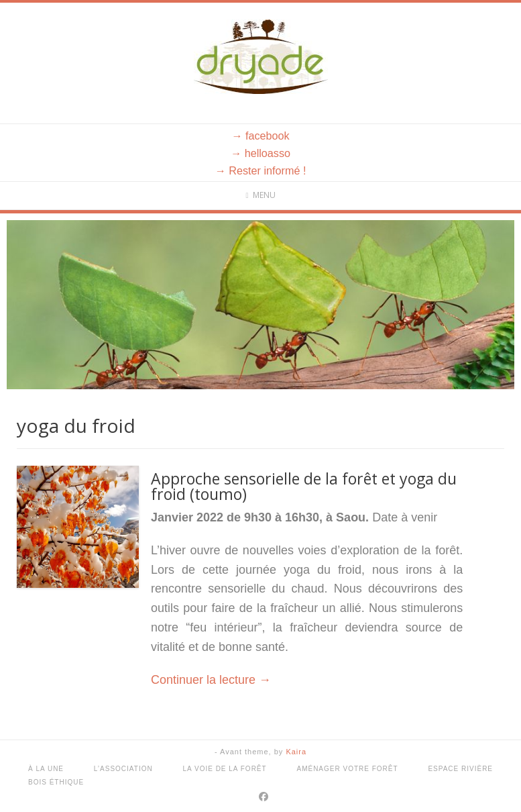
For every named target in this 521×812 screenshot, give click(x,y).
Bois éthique (56, 782)
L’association (123, 769)
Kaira (296, 752)
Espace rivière (460, 769)
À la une (46, 769)
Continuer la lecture (211, 680)
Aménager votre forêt (347, 769)
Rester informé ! (267, 170)
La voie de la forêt (225, 769)
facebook (268, 136)
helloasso (268, 153)
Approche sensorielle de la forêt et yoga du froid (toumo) (304, 486)
